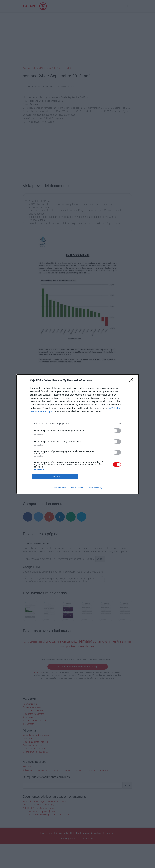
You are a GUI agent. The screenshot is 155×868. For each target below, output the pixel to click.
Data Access (77, 488)
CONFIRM (55, 476)
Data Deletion (60, 488)
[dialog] (78, 434)
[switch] (117, 431)
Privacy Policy (95, 488)
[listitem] (78, 424)
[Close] (132, 381)
